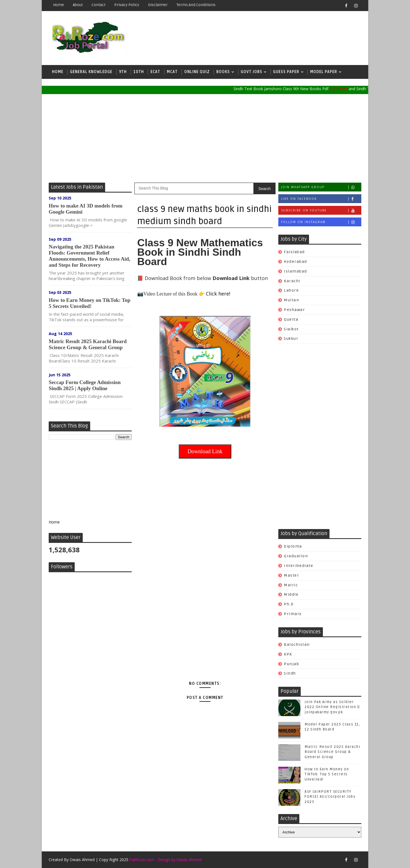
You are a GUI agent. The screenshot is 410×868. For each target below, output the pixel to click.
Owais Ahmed (82, 860)
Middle (291, 594)
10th (139, 72)
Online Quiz (197, 72)
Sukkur (291, 339)
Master (291, 575)
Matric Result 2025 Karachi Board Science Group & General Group (88, 344)
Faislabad (294, 252)
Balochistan (297, 645)
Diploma (293, 546)
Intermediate (299, 566)
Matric (291, 585)
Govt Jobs (251, 72)
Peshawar (294, 310)
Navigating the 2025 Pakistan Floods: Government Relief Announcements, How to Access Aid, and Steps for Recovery (89, 256)
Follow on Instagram (321, 222)
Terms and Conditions (196, 5)
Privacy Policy (127, 5)
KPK (288, 654)
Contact (98, 5)
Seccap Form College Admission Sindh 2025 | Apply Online (85, 385)
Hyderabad (295, 262)
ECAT (155, 72)
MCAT (172, 72)
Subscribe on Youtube (321, 210)
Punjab (291, 664)
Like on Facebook (321, 199)
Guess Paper (286, 72)
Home (59, 5)
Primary (293, 614)
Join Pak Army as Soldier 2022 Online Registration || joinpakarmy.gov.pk (332, 707)
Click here (343, 89)
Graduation (296, 556)
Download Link (205, 451)
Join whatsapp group (321, 187)
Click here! (218, 294)
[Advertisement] (205, 138)
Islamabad (295, 271)
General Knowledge (91, 72)
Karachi (292, 281)
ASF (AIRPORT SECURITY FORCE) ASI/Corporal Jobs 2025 (330, 797)
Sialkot (291, 329)
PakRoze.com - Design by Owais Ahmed (165, 860)
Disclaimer (158, 5)
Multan (291, 300)
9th (123, 72)
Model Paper (324, 72)
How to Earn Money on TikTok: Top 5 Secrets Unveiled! (89, 303)
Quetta (291, 319)
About (78, 5)
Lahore (291, 290)
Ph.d (289, 604)
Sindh (290, 673)
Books (223, 72)
